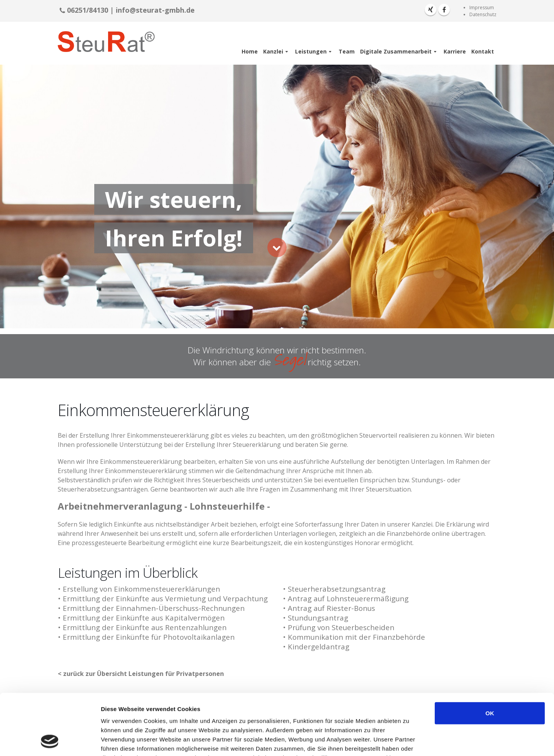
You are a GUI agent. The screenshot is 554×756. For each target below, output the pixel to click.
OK (490, 656)
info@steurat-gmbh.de (155, 10)
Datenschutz (483, 14)
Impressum (482, 8)
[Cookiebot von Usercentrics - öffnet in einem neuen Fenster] (50, 741)
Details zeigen (409, 741)
